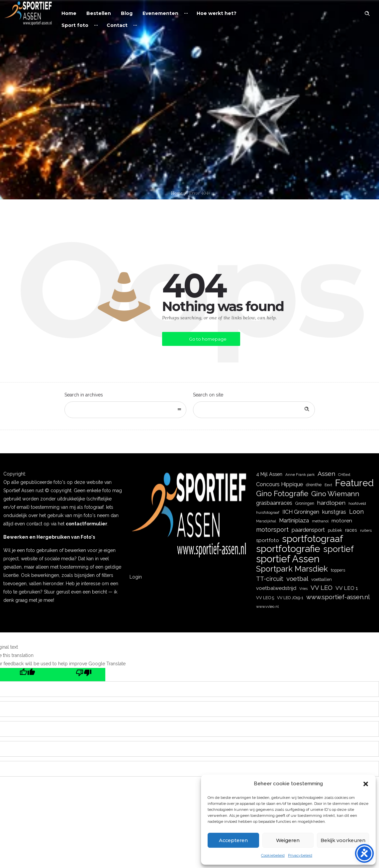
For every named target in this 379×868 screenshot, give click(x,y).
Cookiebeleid (273, 855)
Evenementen (160, 13)
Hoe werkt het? (217, 13)
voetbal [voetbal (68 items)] (297, 579)
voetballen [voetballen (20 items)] (322, 579)
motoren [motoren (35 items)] (342, 521)
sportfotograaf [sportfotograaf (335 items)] (313, 539)
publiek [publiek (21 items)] (335, 530)
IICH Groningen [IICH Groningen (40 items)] (301, 512)
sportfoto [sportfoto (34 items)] (268, 540)
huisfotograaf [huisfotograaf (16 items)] (268, 512)
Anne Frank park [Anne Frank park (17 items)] (300, 475)
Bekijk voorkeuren (341, 840)
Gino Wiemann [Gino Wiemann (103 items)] (335, 494)
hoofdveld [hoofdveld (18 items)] (357, 503)
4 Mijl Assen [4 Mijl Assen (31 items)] (269, 474)
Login (136, 577)
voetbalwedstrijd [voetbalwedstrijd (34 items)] (276, 588)
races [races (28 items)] (351, 530)
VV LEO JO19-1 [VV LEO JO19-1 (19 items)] (290, 598)
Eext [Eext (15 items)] (328, 485)
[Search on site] (254, 410)
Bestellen (99, 13)
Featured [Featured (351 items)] (354, 483)
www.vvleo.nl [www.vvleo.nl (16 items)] (267, 606)
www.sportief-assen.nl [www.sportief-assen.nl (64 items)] (338, 597)
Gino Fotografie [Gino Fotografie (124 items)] (282, 494)
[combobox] (125, 410)
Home (69, 13)
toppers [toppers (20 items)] (338, 570)
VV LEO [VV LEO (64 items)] (322, 588)
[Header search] (367, 14)
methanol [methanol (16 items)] (320, 521)
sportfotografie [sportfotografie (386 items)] (288, 549)
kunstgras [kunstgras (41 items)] (334, 512)
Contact (117, 25)
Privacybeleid (300, 855)
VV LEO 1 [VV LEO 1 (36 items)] (347, 588)
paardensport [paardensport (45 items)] (308, 530)
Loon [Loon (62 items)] (356, 512)
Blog (127, 13)
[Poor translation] (77, 675)
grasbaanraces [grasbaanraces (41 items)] (274, 503)
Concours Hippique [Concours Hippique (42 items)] (280, 484)
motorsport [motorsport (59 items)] (272, 530)
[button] (366, 784)
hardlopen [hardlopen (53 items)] (331, 503)
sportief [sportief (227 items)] (338, 549)
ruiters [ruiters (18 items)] (366, 530)
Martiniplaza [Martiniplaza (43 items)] (294, 521)
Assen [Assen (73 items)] (326, 474)
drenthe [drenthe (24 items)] (314, 485)
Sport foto (75, 25)
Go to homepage (208, 339)
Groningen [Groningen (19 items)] (305, 503)
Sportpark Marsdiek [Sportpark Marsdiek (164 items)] (292, 569)
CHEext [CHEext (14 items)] (344, 475)
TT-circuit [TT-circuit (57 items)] (270, 579)
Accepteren (232, 840)
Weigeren (285, 840)
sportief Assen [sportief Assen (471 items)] (288, 559)
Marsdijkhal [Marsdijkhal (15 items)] (266, 521)
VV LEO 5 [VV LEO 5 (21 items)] (265, 598)
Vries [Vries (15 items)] (303, 589)
